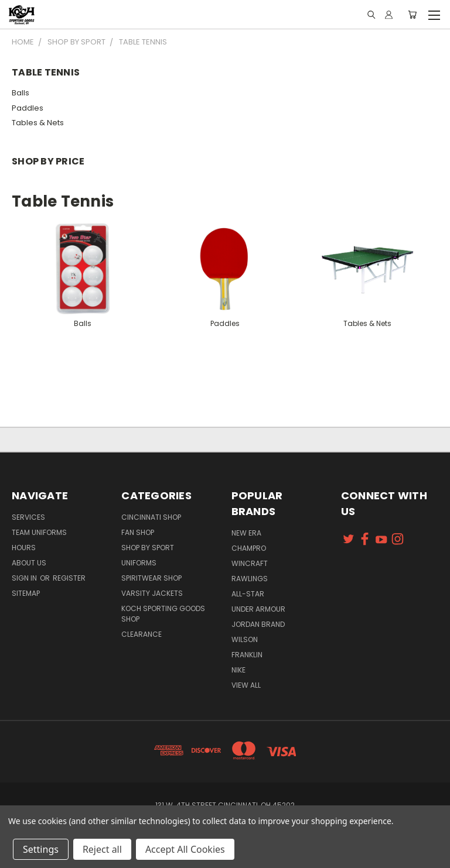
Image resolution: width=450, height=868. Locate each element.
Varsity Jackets (152, 593)
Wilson (245, 639)
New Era (246, 533)
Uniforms (139, 563)
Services (28, 517)
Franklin (247, 655)
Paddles (28, 108)
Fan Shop (138, 532)
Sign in (25, 578)
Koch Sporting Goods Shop (163, 614)
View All (246, 685)
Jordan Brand (258, 624)
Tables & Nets (38, 123)
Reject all (102, 849)
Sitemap (26, 593)
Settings (41, 849)
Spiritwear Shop (151, 578)
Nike (238, 670)
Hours (24, 548)
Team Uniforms (39, 532)
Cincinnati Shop (151, 517)
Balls (21, 93)
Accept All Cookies (185, 849)
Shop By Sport (148, 548)
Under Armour (258, 609)
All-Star (248, 594)
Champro (249, 548)
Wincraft (250, 563)
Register (69, 578)
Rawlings (250, 579)
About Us (29, 563)
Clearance (142, 634)
